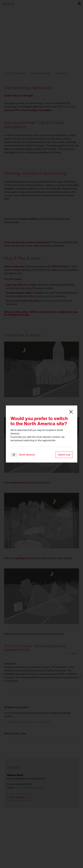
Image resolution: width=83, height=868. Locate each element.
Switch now (64, 455)
